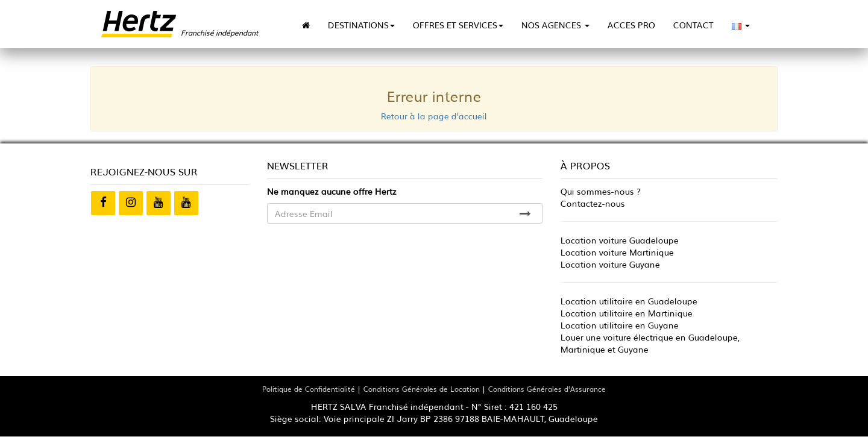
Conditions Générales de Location (422, 388)
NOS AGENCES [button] (555, 25)
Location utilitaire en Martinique (627, 313)
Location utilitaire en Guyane (620, 325)
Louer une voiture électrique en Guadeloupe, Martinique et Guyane (650, 343)
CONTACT (693, 25)
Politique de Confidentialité (309, 388)
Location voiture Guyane (610, 264)
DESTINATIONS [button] (361, 25)
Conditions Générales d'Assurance (547, 388)
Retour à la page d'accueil (434, 116)
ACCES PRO (631, 25)
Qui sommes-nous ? (601, 191)
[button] (741, 25)
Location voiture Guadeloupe (620, 240)
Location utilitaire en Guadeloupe (629, 301)
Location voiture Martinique (617, 252)
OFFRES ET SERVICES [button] (458, 25)
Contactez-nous (593, 203)
